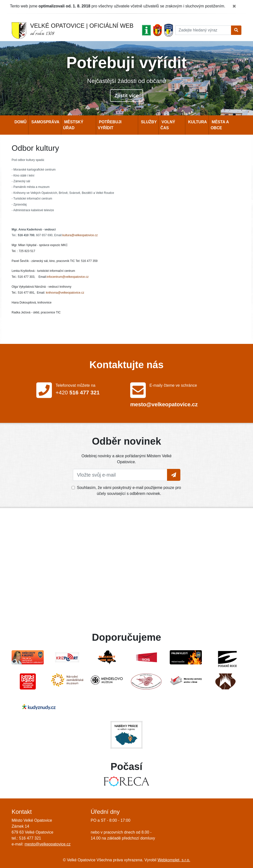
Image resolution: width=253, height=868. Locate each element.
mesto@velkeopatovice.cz (47, 844)
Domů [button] (20, 122)
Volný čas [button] (168, 125)
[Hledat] (203, 30)
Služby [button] (148, 122)
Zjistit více (126, 96)
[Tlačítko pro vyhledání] (236, 30)
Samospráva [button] (45, 122)
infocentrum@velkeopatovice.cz (68, 277)
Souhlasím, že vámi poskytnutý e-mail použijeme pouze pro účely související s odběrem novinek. (129, 491)
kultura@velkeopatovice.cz (80, 235)
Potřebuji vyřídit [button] (110, 125)
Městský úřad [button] (73, 125)
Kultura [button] (197, 122)
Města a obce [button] (220, 125)
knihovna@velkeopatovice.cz (65, 293)
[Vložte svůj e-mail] (120, 475)
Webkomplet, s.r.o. (174, 860)
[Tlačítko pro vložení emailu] (174, 475)
